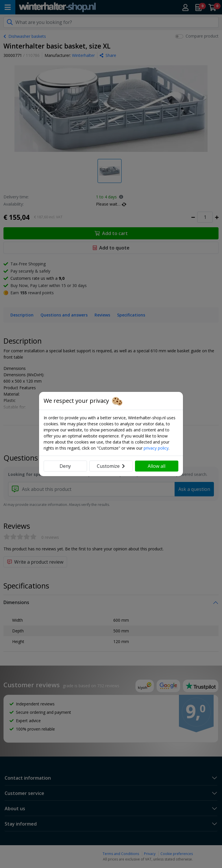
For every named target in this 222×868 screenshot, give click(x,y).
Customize (111, 466)
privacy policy (156, 448)
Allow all (157, 466)
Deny (65, 466)
